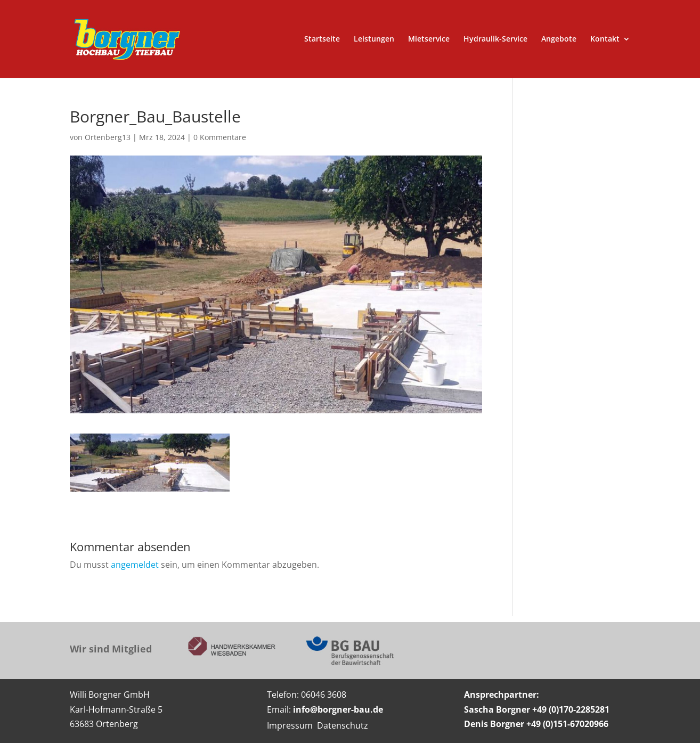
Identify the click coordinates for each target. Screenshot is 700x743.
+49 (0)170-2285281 (571, 709)
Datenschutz (343, 725)
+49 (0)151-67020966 (567, 724)
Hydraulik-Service (495, 39)
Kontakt (605, 39)
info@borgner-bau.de (338, 709)
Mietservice (429, 39)
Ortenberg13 (108, 137)
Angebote (559, 39)
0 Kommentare (220, 137)
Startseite (322, 39)
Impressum (290, 725)
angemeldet (135, 565)
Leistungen (374, 39)
